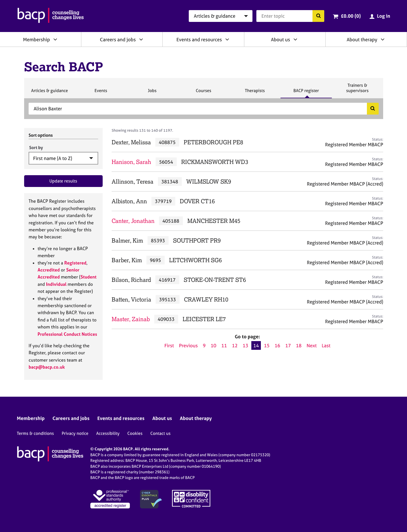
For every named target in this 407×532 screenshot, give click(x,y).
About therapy (362, 39)
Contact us (160, 433)
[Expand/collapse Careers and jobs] (141, 39)
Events (101, 93)
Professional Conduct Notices (67, 334)
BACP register (306, 93)
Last (326, 345)
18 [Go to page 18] (299, 345)
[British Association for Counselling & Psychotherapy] (51, 16)
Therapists (255, 93)
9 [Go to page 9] (204, 345)
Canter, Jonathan (133, 221)
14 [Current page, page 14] (256, 345)
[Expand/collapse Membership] (55, 39)
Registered (75, 263)
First (169, 345)
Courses (203, 93)
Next (312, 345)
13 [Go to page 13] (245, 345)
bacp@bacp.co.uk (47, 367)
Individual (56, 284)
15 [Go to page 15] (267, 345)
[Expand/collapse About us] (295, 39)
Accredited (49, 270)
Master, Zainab (131, 319)
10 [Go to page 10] (213, 345)
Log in (384, 16)
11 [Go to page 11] (224, 345)
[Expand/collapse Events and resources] (227, 39)
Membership (36, 39)
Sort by (36, 148)
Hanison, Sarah (131, 162)
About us (280, 39)
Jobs (152, 93)
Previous (188, 345)
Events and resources (199, 39)
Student (88, 277)
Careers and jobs (118, 39)
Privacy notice (75, 433)
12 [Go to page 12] (235, 345)
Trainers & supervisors (357, 90)
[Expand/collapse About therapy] (383, 39)
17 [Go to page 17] (288, 345)
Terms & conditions (35, 433)
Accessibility (108, 433)
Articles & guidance (49, 93)
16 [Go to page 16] (277, 345)
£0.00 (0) (351, 16)
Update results (63, 181)
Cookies (135, 433)
